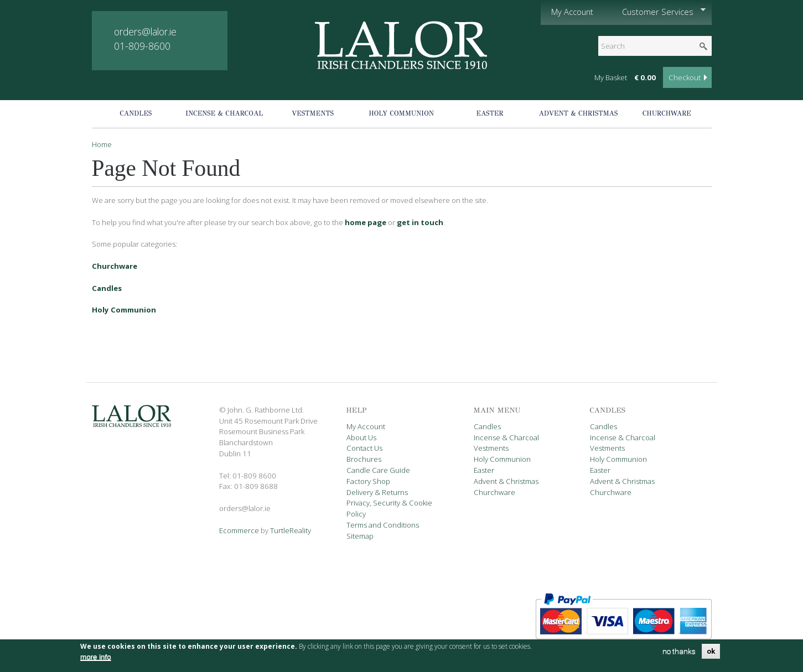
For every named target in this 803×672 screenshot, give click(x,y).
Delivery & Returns (377, 492)
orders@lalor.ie (145, 32)
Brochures (364, 459)
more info (96, 660)
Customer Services (659, 12)
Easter (490, 113)
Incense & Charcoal (224, 113)
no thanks (679, 655)
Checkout (685, 77)
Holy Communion (401, 113)
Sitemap (360, 536)
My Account (572, 12)
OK (711, 655)
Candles (136, 113)
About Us (361, 437)
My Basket (611, 77)
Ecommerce (239, 530)
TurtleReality (291, 530)
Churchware (667, 113)
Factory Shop (368, 481)
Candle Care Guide (378, 470)
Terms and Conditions (383, 525)
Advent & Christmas (579, 113)
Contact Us (364, 448)
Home (102, 144)
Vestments (313, 113)
